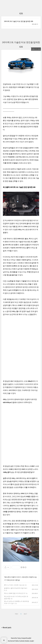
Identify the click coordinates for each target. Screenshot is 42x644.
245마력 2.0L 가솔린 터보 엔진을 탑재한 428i (19, 21)
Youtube (27, 641)
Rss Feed (10, 641)
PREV (17, 614)
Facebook (22, 641)
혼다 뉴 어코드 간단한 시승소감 (14, 585)
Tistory (19, 638)
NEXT (25, 614)
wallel (30, 638)
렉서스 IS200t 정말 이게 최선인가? (15, 593)
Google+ (32, 641)
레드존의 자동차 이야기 (13, 577)
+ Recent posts (6, 627)
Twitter (17, 641)
